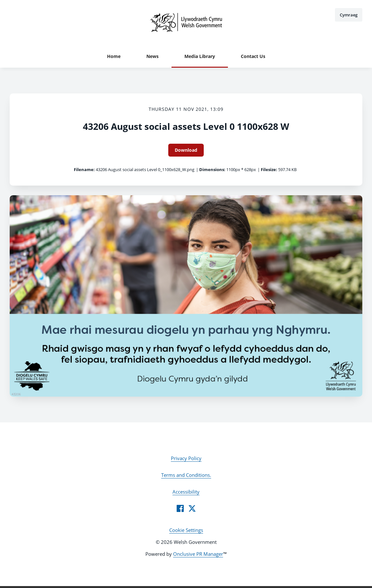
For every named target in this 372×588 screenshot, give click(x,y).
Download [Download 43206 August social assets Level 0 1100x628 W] (186, 150)
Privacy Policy (186, 458)
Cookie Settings (186, 530)
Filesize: (269, 169)
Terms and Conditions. (186, 475)
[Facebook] (180, 508)
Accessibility (186, 492)
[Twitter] (192, 508)
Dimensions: (212, 169)
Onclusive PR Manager (198, 554)
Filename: (84, 169)
